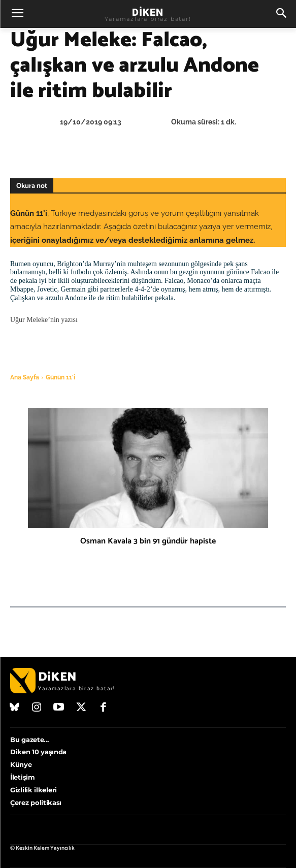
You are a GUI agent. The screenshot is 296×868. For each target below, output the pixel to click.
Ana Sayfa (25, 377)
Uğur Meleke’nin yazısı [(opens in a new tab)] (44, 320)
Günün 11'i (60, 377)
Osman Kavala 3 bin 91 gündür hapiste (148, 541)
